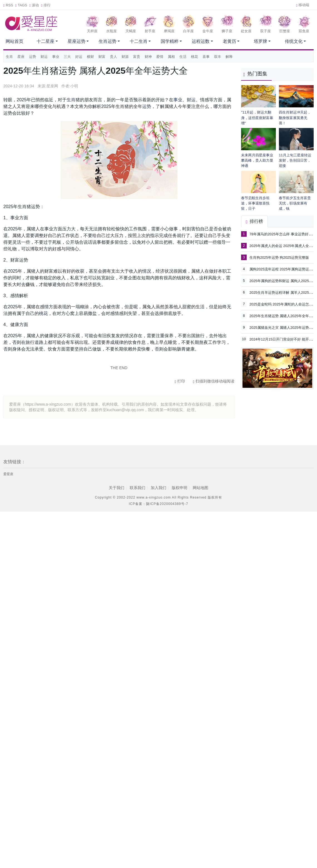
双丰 (218, 57)
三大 (67, 57)
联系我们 (137, 488)
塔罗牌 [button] (261, 41)
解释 (229, 57)
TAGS (21, 5)
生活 (183, 57)
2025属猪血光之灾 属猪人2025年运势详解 (283, 327)
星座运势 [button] (76, 41)
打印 (180, 381)
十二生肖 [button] (138, 41)
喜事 (206, 57)
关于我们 (117, 488)
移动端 (303, 5)
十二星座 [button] (46, 41)
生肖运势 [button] (108, 41)
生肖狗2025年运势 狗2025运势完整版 (279, 257)
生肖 (9, 57)
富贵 (137, 57)
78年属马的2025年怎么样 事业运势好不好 (283, 234)
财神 (148, 57)
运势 (33, 57)
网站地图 (200, 488)
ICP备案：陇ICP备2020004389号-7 (158, 504)
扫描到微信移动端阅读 (214, 381)
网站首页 (14, 41)
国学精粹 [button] (170, 41)
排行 (46, 5)
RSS (8, 5)
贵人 (113, 57)
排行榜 (254, 221)
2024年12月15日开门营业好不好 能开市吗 (283, 339)
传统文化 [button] (294, 41)
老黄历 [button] (229, 41)
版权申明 (180, 488)
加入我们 (158, 488)
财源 (125, 57)
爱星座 (8, 474)
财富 (102, 57)
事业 (56, 57)
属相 (171, 57)
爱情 (160, 57)
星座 (21, 57)
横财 (90, 57)
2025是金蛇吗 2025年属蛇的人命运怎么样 (283, 304)
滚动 (34, 5)
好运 (79, 57)
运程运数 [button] (201, 41)
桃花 (195, 57)
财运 (44, 57)
